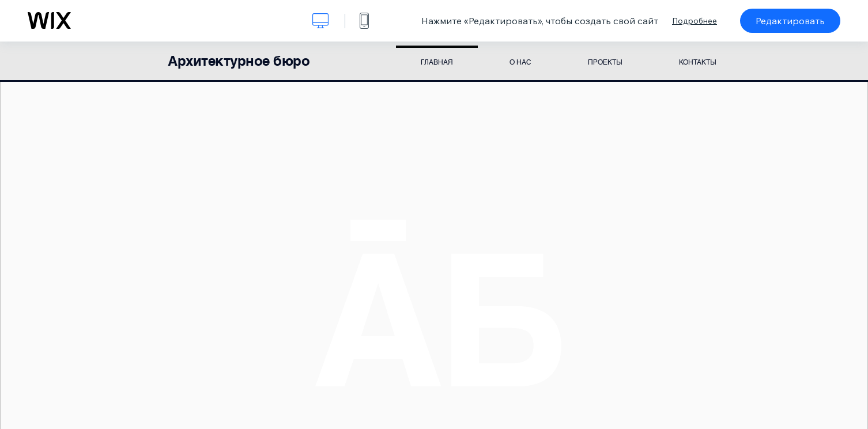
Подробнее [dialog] (695, 21)
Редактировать (790, 21)
